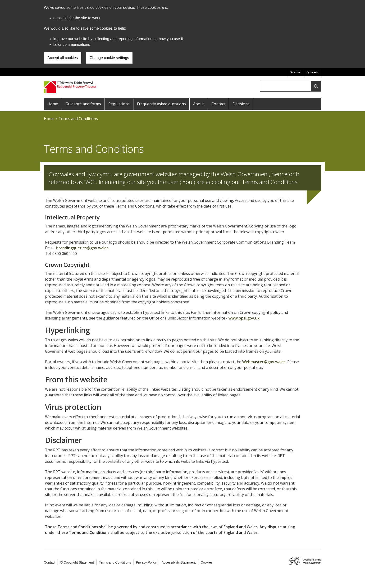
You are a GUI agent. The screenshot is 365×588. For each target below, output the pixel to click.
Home (53, 104)
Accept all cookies (63, 58)
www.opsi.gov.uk (244, 318)
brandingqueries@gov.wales (82, 248)
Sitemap (296, 72)
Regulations (119, 104)
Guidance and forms (83, 104)
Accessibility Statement (179, 562)
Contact (218, 104)
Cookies (207, 562)
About (199, 104)
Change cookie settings (109, 58)
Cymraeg (313, 72)
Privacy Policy (146, 562)
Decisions (241, 104)
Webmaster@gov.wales (264, 362)
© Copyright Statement (77, 562)
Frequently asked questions (161, 104)
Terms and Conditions (78, 119)
